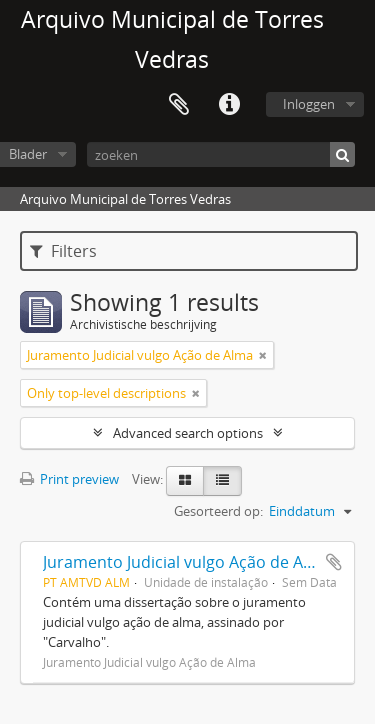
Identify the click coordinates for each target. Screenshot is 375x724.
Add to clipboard (334, 562)
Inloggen (309, 104)
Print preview (69, 479)
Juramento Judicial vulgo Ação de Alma (187, 562)
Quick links (229, 105)
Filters (63, 251)
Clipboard (179, 105)
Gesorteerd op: (218, 511)
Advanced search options (188, 433)
